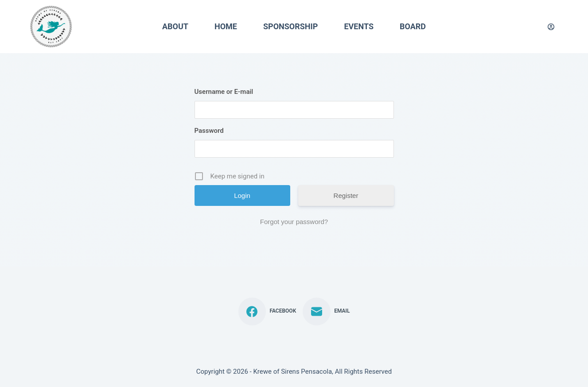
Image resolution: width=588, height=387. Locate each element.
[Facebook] (267, 312)
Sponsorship (290, 26)
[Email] (326, 312)
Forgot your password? (294, 222)
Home (226, 26)
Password (209, 131)
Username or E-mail (224, 92)
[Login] (551, 27)
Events (359, 26)
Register (346, 195)
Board (413, 26)
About (175, 26)
